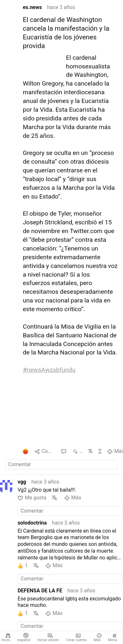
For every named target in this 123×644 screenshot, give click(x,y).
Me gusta (32, 498)
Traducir (90, 451)
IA (100, 451)
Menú (112, 638)
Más (98, 638)
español (24, 638)
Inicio (6, 638)
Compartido (45, 451)
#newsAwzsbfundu (49, 370)
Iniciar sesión (48, 638)
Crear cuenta (76, 638)
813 (78, 451)
